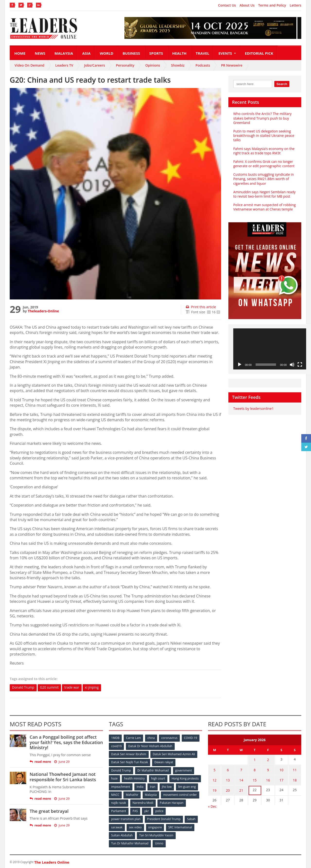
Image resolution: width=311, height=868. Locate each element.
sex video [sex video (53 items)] (136, 826)
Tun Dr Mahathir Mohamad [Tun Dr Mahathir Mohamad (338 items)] (130, 842)
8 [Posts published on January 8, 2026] (255, 769)
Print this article (201, 307)
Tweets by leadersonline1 (253, 408)
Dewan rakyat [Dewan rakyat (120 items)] (164, 762)
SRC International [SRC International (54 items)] (181, 826)
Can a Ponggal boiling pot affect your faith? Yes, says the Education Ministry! (66, 742)
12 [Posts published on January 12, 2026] (215, 779)
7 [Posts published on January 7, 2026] (241, 769)
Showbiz (178, 65)
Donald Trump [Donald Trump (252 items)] (121, 770)
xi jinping (94, 688)
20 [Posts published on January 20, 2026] (228, 788)
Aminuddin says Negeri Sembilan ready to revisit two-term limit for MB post (264, 194)
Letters (295, 5)
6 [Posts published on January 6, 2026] (228, 769)
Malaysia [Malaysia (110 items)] (192, 794)
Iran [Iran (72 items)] (187, 786)
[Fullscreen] (300, 365)
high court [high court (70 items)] (159, 778)
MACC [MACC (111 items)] (156, 794)
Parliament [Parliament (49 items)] (149, 810)
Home (20, 53)
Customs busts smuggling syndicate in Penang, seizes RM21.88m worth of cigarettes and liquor (263, 179)
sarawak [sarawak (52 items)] (117, 826)
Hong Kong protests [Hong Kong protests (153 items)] (125, 786)
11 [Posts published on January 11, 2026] (295, 769)
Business (131, 53)
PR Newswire (232, 65)
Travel (203, 53)
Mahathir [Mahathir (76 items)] (173, 794)
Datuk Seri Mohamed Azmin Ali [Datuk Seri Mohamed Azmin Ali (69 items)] (174, 754)
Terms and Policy (272, 5)
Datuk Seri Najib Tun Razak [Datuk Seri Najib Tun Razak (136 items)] (130, 762)
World (107, 53)
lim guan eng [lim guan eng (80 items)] (137, 794)
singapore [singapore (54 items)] (155, 826)
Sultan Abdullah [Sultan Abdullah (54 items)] (122, 834)
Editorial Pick (259, 53)
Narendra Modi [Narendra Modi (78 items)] (183, 802)
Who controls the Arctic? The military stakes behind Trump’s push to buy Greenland (262, 118)
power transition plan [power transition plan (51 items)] (126, 818)
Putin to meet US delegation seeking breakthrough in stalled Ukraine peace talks (263, 136)
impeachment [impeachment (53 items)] (154, 786)
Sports (156, 53)
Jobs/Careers (95, 65)
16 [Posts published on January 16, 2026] (268, 779)
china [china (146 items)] (151, 738)
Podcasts (203, 65)
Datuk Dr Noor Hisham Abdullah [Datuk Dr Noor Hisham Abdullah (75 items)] (150, 746)
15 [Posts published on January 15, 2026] (255, 779)
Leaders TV (64, 65)
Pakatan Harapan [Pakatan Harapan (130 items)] (123, 810)
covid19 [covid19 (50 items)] (117, 746)
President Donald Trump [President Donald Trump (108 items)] (164, 818)
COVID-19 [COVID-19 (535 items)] (191, 738)
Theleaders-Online (43, 311)
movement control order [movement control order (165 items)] (128, 802)
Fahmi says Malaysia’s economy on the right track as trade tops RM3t (264, 151)
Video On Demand (30, 65)
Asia (86, 53)
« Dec (212, 804)
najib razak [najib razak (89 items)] (159, 802)
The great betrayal (49, 811)
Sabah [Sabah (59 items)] (191, 818)
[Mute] (292, 365)
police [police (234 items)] (190, 810)
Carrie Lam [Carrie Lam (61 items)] (134, 738)
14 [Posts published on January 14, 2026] (241, 779)
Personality (125, 65)
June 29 (62, 762)
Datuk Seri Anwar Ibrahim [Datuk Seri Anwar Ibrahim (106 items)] (129, 754)
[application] (270, 349)
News (40, 53)
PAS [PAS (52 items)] (166, 810)
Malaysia (64, 53)
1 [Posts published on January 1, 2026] (255, 760)
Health (179, 53)
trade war (74, 688)
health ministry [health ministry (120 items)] (135, 778)
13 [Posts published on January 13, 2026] (228, 779)
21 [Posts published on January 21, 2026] (241, 788)
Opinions (153, 65)
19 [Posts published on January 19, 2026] (215, 788)
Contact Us (227, 5)
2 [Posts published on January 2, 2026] (268, 760)
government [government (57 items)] (184, 770)
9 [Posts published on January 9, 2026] (268, 769)
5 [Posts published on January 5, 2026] (215, 769)
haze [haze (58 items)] (114, 778)
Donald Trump (24, 688)
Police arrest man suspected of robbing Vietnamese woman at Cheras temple (264, 207)
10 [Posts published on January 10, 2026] (281, 769)
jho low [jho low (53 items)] (116, 794)
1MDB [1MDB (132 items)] (115, 738)
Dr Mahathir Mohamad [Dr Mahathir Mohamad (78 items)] (153, 770)
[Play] (240, 365)
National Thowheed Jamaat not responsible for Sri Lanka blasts (63, 777)
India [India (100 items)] (174, 786)
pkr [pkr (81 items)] (177, 810)
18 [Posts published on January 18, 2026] (295, 779)
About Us (247, 5)
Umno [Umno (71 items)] (159, 842)
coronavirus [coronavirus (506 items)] (170, 738)
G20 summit (51, 688)
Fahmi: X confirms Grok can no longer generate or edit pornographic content (264, 164)
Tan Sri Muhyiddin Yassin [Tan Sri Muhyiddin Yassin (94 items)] (156, 834)
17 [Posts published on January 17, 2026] (281, 779)
